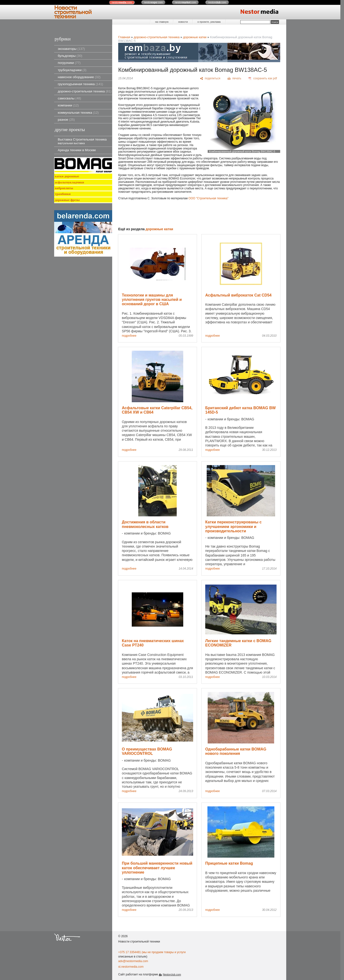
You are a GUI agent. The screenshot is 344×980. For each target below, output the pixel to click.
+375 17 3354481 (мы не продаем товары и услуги (152, 952)
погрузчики (69, 63)
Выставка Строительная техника (82, 141)
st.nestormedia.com (131, 967)
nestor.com (122, 2)
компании (68, 105)
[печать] (234, 79)
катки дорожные (67, 176)
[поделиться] (210, 79)
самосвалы (69, 98)
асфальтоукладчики (70, 182)
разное (66, 120)
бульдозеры (70, 56)
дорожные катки (195, 37)
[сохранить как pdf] (263, 79)
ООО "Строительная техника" (209, 198)
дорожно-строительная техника (85, 91)
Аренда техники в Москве (77, 150)
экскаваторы (71, 49)
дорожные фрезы (67, 200)
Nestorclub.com (172, 974)
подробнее (129, 336)
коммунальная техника (78, 113)
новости (183, 22)
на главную (162, 22)
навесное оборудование (79, 77)
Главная (124, 37)
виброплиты (64, 188)
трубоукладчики (72, 70)
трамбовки (63, 194)
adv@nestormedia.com (133, 961)
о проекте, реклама (209, 22)
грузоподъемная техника (81, 84)
